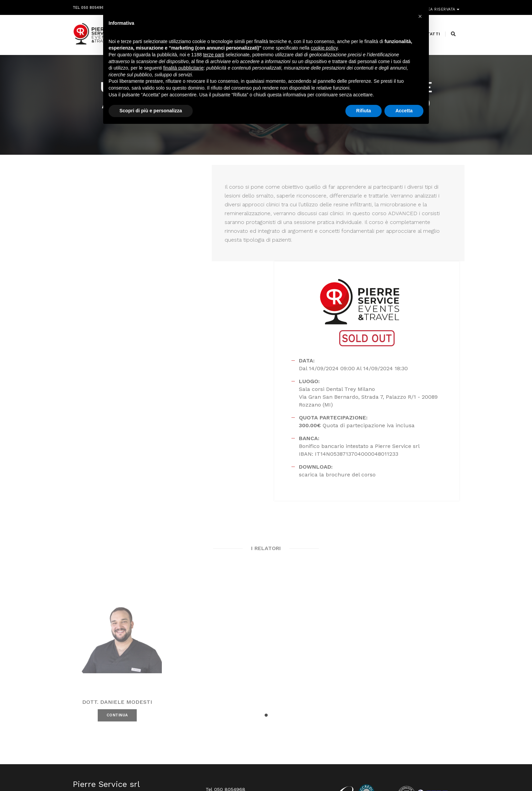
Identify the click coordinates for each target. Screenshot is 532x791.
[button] (266, 629)
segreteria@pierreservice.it (261, 722)
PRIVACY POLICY (444, 772)
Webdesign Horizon (322, 772)
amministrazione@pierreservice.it (283, 731)
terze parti (214, 56)
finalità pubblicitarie (183, 69)
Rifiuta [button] (364, 112)
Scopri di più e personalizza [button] (151, 112)
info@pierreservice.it (249, 714)
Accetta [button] (404, 112)
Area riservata (440, 6)
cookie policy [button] (324, 49)
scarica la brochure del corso (365, 385)
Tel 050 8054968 (89, 6)
